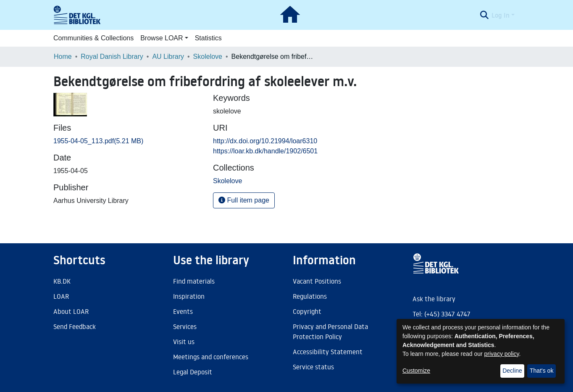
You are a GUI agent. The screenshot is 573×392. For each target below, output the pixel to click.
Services (185, 326)
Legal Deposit (193, 372)
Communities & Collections (93, 38)
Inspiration (189, 296)
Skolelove (208, 57)
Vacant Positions (317, 281)
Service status (313, 367)
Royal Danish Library (112, 57)
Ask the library (434, 299)
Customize (416, 371)
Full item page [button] (244, 200)
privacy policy (502, 354)
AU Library (168, 57)
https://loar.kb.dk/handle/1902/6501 (265, 151)
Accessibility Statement (328, 352)
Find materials (194, 281)
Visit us (184, 342)
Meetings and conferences (211, 357)
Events (183, 311)
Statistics (208, 38)
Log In (501, 15)
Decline (512, 371)
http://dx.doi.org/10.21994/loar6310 (265, 141)
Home (63, 57)
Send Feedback (75, 326)
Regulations (310, 296)
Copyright (307, 311)
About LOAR (71, 311)
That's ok (541, 371)
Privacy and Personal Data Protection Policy (330, 331)
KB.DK (62, 281)
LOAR (61, 296)
